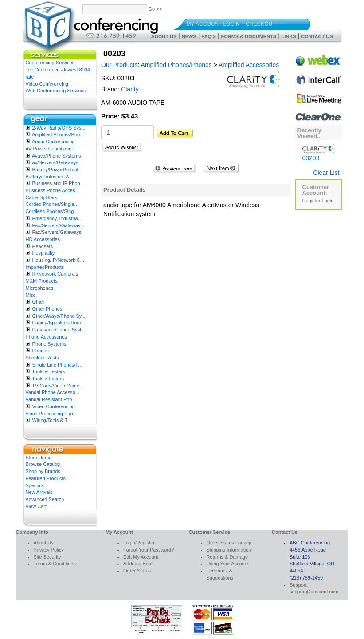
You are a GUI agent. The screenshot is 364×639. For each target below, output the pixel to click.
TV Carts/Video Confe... (58, 386)
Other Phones (47, 309)
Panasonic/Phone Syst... (59, 330)
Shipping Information (229, 550)
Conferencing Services (50, 63)
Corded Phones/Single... (52, 204)
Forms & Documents (249, 36)
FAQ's (209, 36)
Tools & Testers (48, 371)
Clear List (326, 173)
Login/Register (139, 543)
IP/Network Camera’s (55, 274)
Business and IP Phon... (58, 183)
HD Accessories (43, 239)
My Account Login (213, 24)
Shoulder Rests (42, 358)
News (189, 36)
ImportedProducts (45, 267)
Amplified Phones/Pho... (58, 134)
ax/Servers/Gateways (56, 162)
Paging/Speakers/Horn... (59, 323)
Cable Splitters (42, 197)
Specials (35, 485)
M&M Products (42, 281)
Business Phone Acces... (53, 190)
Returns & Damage (227, 557)
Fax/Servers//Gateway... (58, 225)
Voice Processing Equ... (51, 414)
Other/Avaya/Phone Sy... (59, 316)
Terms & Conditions (55, 564)
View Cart (36, 506)
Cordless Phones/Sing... (52, 211)
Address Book (138, 564)
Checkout (260, 24)
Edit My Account (141, 557)
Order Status (137, 571)
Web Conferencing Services (56, 91)
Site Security (47, 557)
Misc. (31, 295)
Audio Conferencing (53, 142)
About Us (164, 36)
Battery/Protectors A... (49, 177)
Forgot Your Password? (149, 550)
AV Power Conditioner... (51, 149)
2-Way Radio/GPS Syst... (60, 128)
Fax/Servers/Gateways (57, 232)
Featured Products (46, 478)
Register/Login (318, 201)
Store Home (39, 458)
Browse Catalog (43, 464)
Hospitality (44, 253)
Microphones (40, 288)
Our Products (119, 65)
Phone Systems (49, 344)
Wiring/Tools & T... (52, 420)
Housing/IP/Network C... (58, 260)
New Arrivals (39, 492)
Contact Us (317, 36)
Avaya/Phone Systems (56, 156)
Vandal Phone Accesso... (53, 392)
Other (39, 302)
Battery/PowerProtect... (57, 170)
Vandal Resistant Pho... (51, 399)
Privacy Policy (49, 550)
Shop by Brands (43, 471)
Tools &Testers (48, 379)
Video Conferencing (47, 84)
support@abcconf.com (314, 592)
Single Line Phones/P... (57, 365)
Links (289, 36)
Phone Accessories (47, 337)
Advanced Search (45, 499)
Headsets (43, 246)
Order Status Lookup (229, 543)
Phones (41, 351)
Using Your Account (228, 564)
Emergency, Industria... (57, 218)
